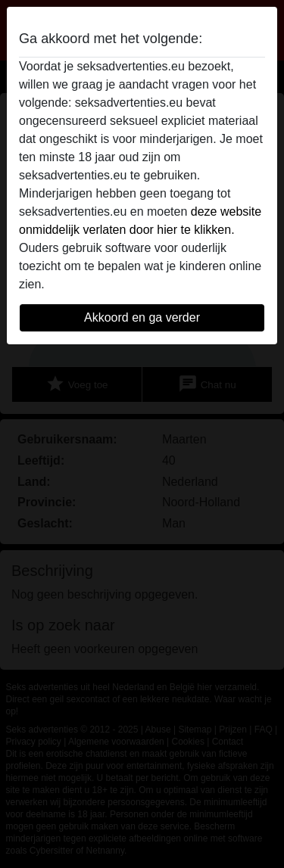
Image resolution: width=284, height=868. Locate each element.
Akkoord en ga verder (142, 317)
